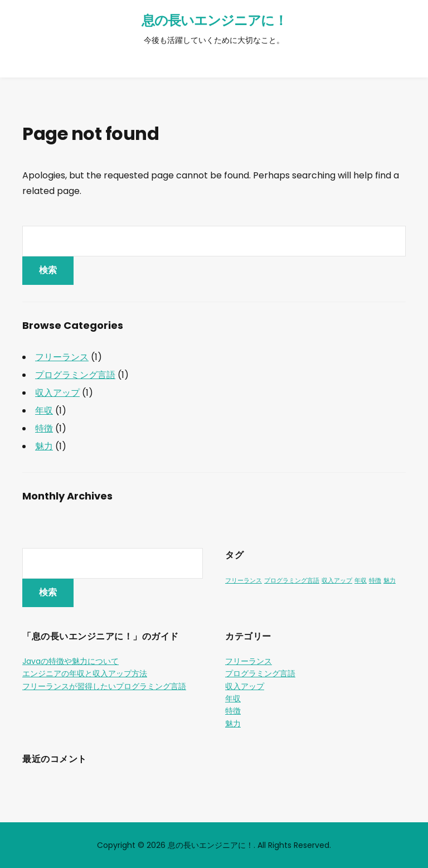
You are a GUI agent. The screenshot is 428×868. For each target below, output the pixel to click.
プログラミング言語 (75, 375)
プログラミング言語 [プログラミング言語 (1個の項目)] (292, 581)
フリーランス (62, 357)
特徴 (44, 428)
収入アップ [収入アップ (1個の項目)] (337, 581)
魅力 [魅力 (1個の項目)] (390, 581)
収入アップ (57, 393)
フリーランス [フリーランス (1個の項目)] (244, 581)
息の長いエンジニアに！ (214, 20)
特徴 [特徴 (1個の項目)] (375, 581)
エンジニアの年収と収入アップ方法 (85, 673)
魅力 (44, 446)
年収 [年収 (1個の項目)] (361, 581)
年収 (44, 411)
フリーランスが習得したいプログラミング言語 (104, 686)
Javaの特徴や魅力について (70, 661)
